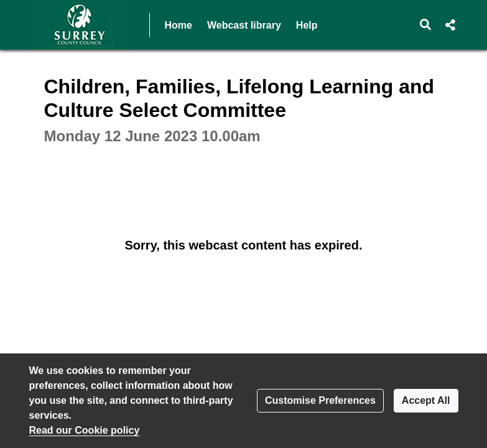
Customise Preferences (320, 400)
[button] (425, 25)
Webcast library (244, 25)
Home (179, 25)
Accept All (426, 400)
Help (307, 25)
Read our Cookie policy (85, 430)
